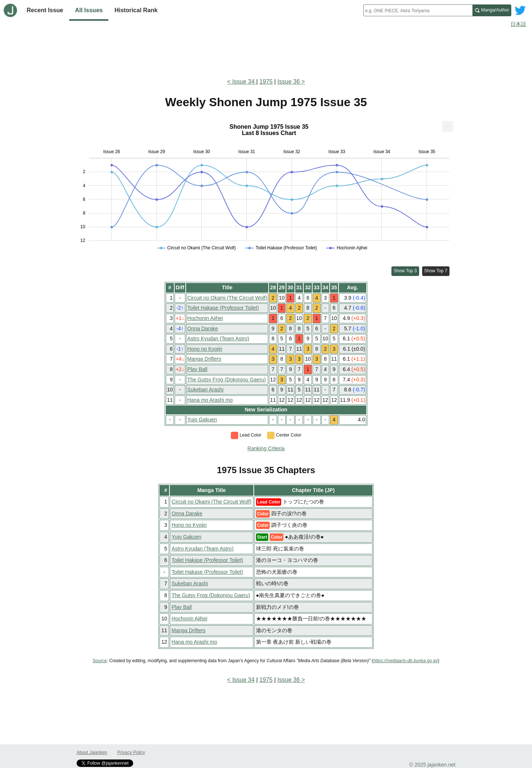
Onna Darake (203, 329)
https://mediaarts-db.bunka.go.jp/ (406, 661)
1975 (266, 82)
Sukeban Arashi (205, 390)
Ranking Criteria (266, 448)
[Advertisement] (266, 51)
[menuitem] (448, 127)
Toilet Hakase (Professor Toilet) (223, 308)
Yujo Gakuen (202, 420)
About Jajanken (92, 752)
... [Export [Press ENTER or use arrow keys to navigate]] (447, 125)
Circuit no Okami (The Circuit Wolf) (227, 298)
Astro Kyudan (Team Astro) (218, 338)
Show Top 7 (436, 271)
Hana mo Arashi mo (210, 400)
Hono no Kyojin (205, 349)
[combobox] (418, 10)
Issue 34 (244, 82)
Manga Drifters (204, 359)
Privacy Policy (131, 752)
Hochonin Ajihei (205, 318)
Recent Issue (45, 10)
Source (100, 661)
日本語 (518, 24)
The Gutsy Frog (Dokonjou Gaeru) (226, 380)
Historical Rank (136, 10)
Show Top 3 (405, 271)
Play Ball (197, 369)
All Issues (89, 10)
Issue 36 (289, 82)
